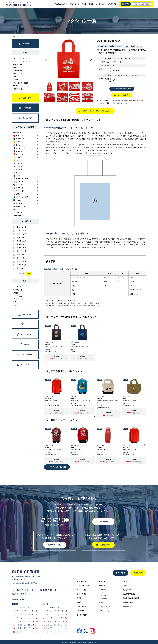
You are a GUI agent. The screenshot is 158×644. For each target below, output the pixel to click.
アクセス (104, 592)
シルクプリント (19, 58)
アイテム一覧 (75, 4)
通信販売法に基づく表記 (131, 598)
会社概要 (104, 590)
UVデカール (17, 86)
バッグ (126, 46)
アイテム (20, 36)
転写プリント (18, 64)
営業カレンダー (128, 606)
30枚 (61, 269)
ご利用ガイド (112, 4)
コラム (125, 586)
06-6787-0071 (47, 590)
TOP (13, 36)
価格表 (91, 4)
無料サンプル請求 (55, 545)
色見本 (84, 4)
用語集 (101, 602)
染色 (15, 77)
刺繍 (15, 68)
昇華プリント (18, 89)
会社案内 (102, 586)
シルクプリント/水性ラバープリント (125, 75)
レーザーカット (19, 71)
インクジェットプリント (22, 61)
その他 (16, 305)
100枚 (74, 269)
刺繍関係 (16, 293)
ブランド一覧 (81, 594)
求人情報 (104, 595)
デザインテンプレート (107, 611)
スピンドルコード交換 (21, 83)
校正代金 (47, 269)
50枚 (68, 269)
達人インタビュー (129, 590)
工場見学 (104, 598)
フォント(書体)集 (105, 607)
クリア (22, 274)
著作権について (128, 602)
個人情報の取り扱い (129, 594)
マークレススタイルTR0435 (123, 58)
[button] (91, 59)
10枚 (55, 269)
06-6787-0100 (58, 520)
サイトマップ (127, 581)
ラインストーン (19, 74)
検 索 (29, 274)
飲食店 (133, 46)
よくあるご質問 (82, 615)
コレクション (100, 4)
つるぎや (140, 46)
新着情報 (102, 581)
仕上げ (16, 80)
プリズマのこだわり (61, 4)
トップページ (81, 581)
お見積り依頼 (126, 4)
